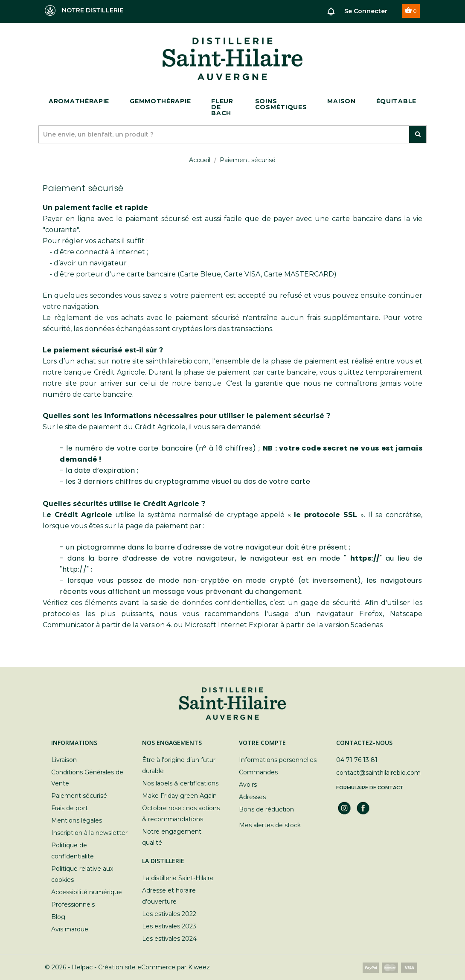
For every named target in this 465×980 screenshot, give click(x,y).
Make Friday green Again (179, 796)
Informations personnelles (278, 760)
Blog (58, 917)
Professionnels (73, 904)
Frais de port (70, 808)
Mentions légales (77, 820)
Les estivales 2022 (169, 914)
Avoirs (248, 785)
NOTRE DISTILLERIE (84, 10)
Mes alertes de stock (270, 825)
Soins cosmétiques (281, 104)
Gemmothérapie (160, 101)
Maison (341, 101)
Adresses (252, 797)
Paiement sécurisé (79, 796)
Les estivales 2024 (169, 939)
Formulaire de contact (370, 788)
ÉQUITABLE (396, 101)
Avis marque (70, 929)
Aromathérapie (79, 101)
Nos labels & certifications (180, 783)
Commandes (258, 772)
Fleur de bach (222, 107)
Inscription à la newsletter (89, 833)
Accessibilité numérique (87, 892)
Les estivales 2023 (169, 926)
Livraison (64, 760)
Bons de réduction (266, 809)
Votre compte (262, 743)
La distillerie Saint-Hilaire (178, 878)
